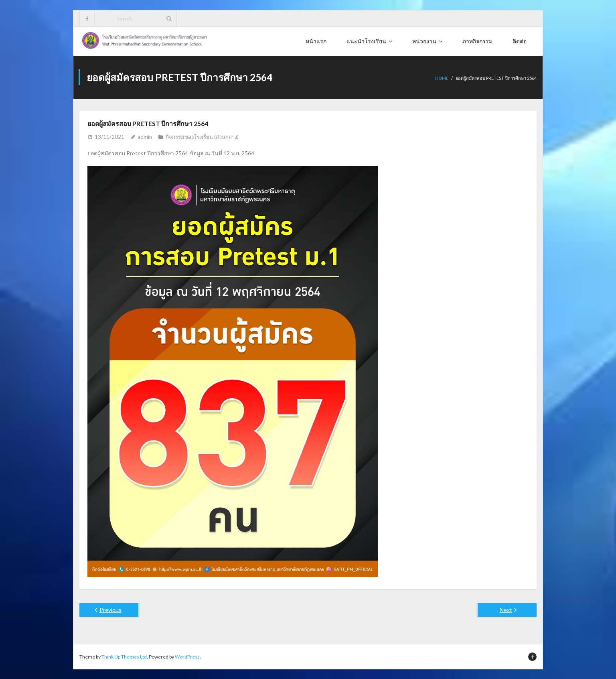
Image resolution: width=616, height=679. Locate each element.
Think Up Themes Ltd (124, 656)
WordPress (187, 656)
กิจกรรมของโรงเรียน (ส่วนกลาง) (202, 136)
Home (442, 78)
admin (145, 136)
